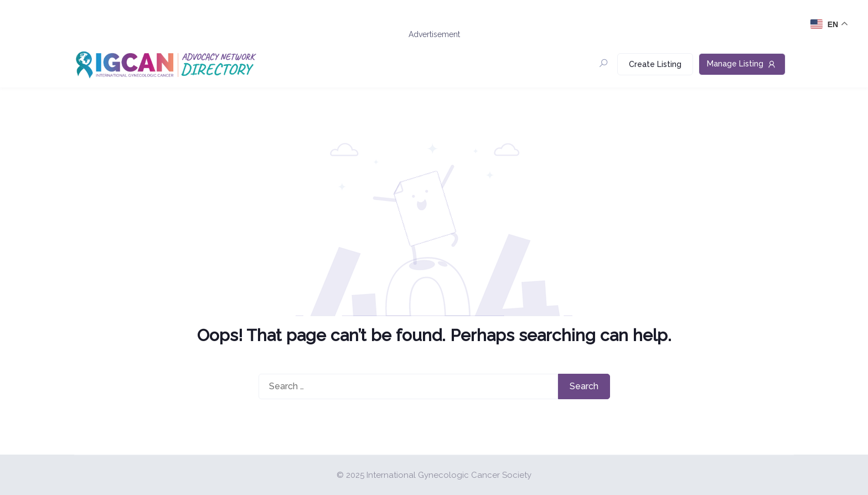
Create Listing (655, 64)
